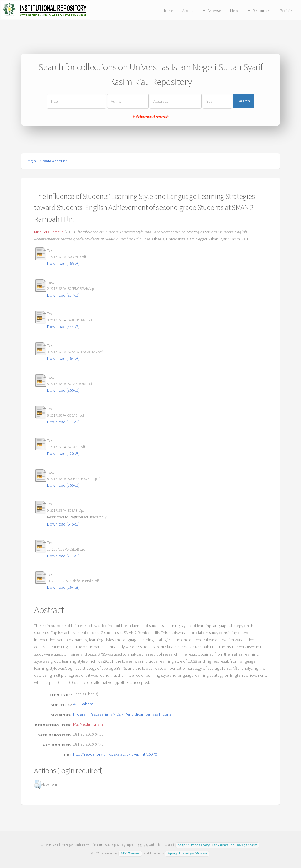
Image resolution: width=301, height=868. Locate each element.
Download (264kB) (63, 587)
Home (168, 11)
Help (234, 11)
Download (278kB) (63, 556)
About (188, 11)
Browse (214, 11)
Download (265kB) (63, 263)
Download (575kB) (63, 524)
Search (244, 101)
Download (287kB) (63, 295)
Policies (287, 11)
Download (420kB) (63, 453)
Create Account (53, 161)
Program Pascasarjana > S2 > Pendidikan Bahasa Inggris (122, 714)
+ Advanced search (150, 116)
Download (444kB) (63, 327)
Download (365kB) (63, 485)
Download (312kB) (63, 422)
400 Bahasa (83, 704)
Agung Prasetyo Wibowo (187, 853)
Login (31, 161)
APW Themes (130, 853)
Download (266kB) (63, 390)
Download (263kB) (63, 358)
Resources (261, 11)
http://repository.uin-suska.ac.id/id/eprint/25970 (115, 754)
